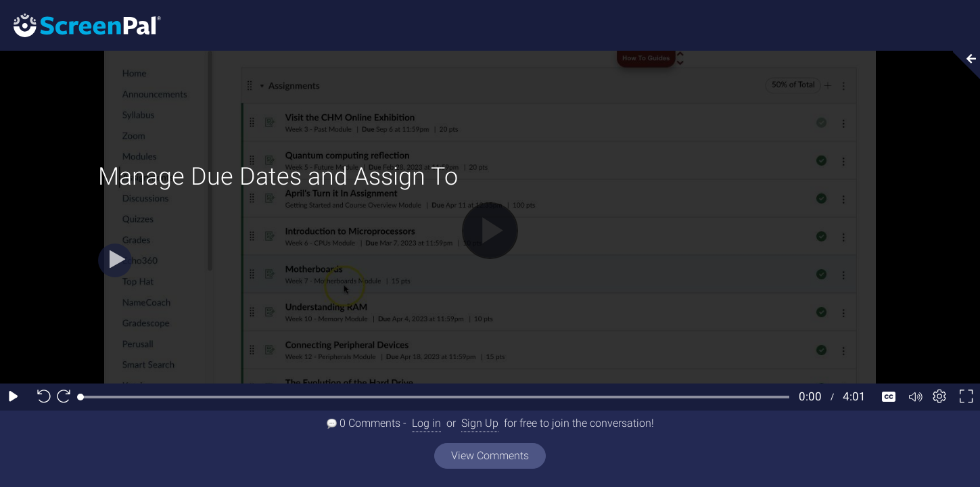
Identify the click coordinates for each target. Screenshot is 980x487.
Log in (426, 423)
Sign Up (480, 423)
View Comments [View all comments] (490, 456)
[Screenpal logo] (80, 25)
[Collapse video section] (962, 65)
